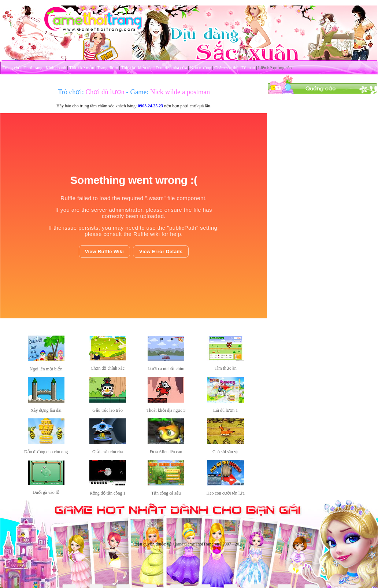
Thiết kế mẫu (82, 68)
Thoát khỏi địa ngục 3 (166, 410)
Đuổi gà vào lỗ (46, 492)
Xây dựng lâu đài (46, 410)
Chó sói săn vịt (225, 452)
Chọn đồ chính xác (107, 368)
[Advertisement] (323, 140)
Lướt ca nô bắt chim (166, 369)
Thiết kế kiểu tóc (137, 68)
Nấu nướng (201, 68)
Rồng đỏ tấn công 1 (108, 493)
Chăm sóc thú (226, 68)
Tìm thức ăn (226, 368)
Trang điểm (108, 68)
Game (178, 544)
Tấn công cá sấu (166, 493)
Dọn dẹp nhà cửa (171, 68)
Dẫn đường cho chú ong (46, 452)
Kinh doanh (56, 68)
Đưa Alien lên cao (166, 452)
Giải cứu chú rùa (108, 452)
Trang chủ (12, 68)
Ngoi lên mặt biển (46, 369)
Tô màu (248, 68)
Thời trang (33, 68)
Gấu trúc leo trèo (108, 410)
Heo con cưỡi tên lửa (225, 493)
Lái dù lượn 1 (225, 410)
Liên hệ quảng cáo (275, 68)
